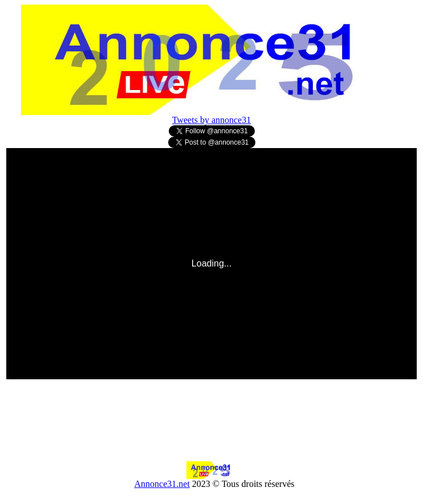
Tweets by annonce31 (211, 120)
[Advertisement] (212, 436)
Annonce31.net (162, 484)
